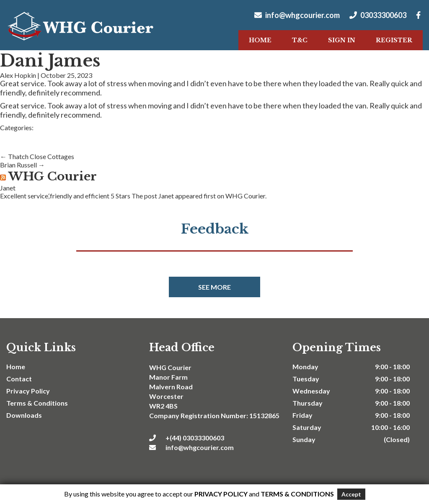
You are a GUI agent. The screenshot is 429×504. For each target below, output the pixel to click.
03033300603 (378, 15)
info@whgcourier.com (297, 15)
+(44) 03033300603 (187, 438)
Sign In (342, 40)
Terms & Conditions (37, 403)
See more (214, 287)
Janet (8, 188)
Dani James (50, 61)
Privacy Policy (28, 391)
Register (394, 40)
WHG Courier (53, 176)
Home (260, 40)
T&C (300, 40)
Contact (19, 379)
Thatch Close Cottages (37, 156)
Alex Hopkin (18, 75)
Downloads (24, 415)
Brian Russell (22, 165)
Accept (351, 494)
